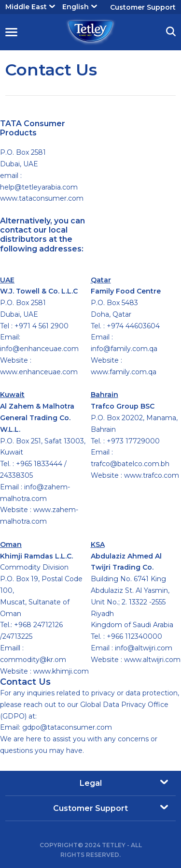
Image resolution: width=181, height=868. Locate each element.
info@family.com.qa (124, 349)
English (80, 7)
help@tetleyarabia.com (39, 187)
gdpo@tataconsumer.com (67, 727)
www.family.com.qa (124, 372)
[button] (171, 33)
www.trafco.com (152, 475)
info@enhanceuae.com (39, 349)
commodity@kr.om (33, 660)
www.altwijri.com (152, 660)
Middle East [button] (30, 7)
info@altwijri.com (144, 648)
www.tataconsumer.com (42, 198)
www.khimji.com (61, 671)
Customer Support (143, 7)
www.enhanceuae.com (39, 372)
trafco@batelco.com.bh (130, 464)
